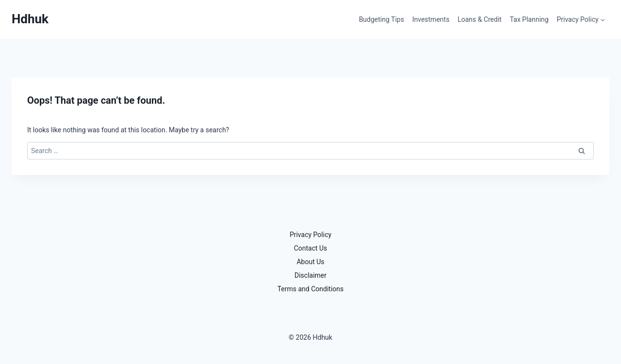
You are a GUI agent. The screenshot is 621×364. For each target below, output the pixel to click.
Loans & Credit (480, 19)
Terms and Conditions (311, 289)
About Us (310, 262)
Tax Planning (529, 19)
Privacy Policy (310, 235)
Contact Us (311, 248)
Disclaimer (310, 275)
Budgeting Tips (382, 19)
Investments (431, 19)
